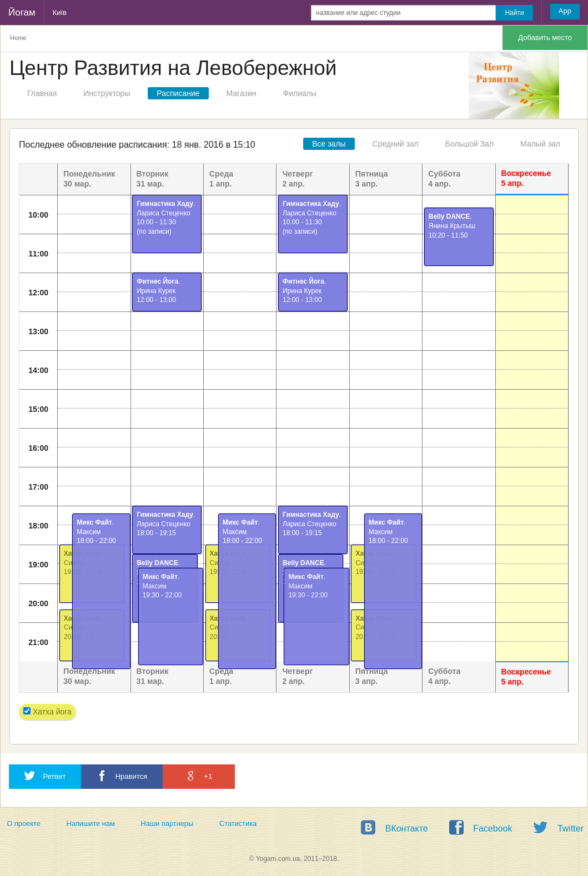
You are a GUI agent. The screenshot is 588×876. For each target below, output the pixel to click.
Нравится (122, 776)
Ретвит (45, 776)
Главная (42, 93)
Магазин (242, 93)
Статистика (238, 824)
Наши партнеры (167, 824)
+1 (199, 776)
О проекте (23, 824)
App (565, 11)
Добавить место (545, 37)
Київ (60, 12)
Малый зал (540, 144)
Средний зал (396, 144)
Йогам (22, 12)
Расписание (178, 93)
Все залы (329, 144)
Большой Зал (469, 144)
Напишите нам (91, 824)
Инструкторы (107, 93)
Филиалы (300, 93)
